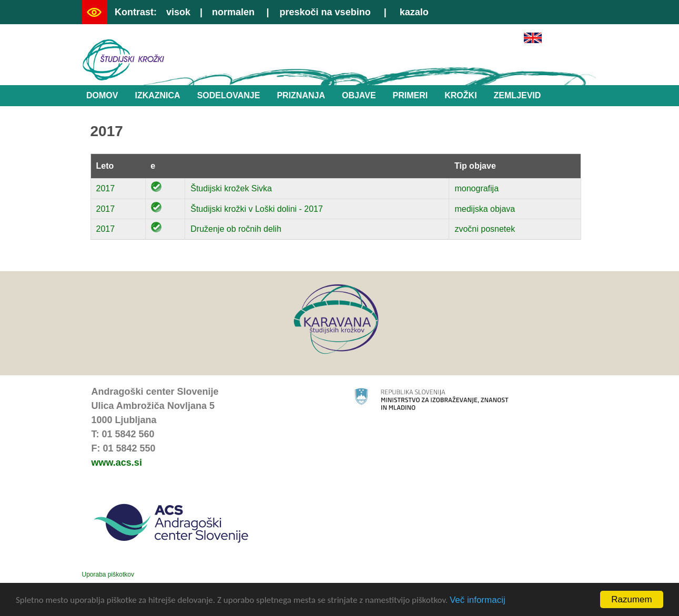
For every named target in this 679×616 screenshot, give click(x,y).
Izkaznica (157, 95)
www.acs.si (117, 463)
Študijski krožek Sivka (231, 188)
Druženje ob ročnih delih (236, 229)
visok (178, 12)
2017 (106, 188)
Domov (102, 95)
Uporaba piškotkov (108, 574)
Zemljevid (518, 95)
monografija (477, 188)
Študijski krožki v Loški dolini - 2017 (257, 209)
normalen (233, 12)
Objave (359, 95)
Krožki (460, 95)
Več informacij (478, 600)
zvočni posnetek (485, 229)
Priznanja (301, 95)
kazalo (414, 12)
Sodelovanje (229, 95)
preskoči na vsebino (325, 12)
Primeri (411, 95)
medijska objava (485, 209)
